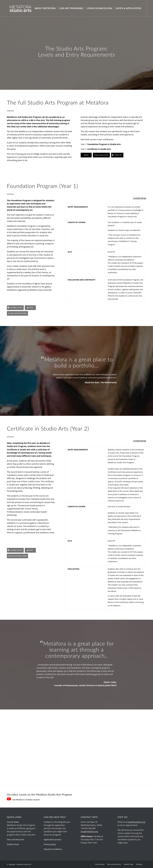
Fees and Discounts (16, 839)
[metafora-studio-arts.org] (20, 8)
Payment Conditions (53, 849)
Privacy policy (50, 844)
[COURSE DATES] (15, 308)
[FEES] (30, 308)
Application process (53, 839)
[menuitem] (45, 8)
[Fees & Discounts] (101, 155)
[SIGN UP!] (117, 155)
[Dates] (86, 155)
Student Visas (13, 844)
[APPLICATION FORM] (17, 313)
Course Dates (13, 822)
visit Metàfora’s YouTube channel (23, 800)
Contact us (49, 822)
